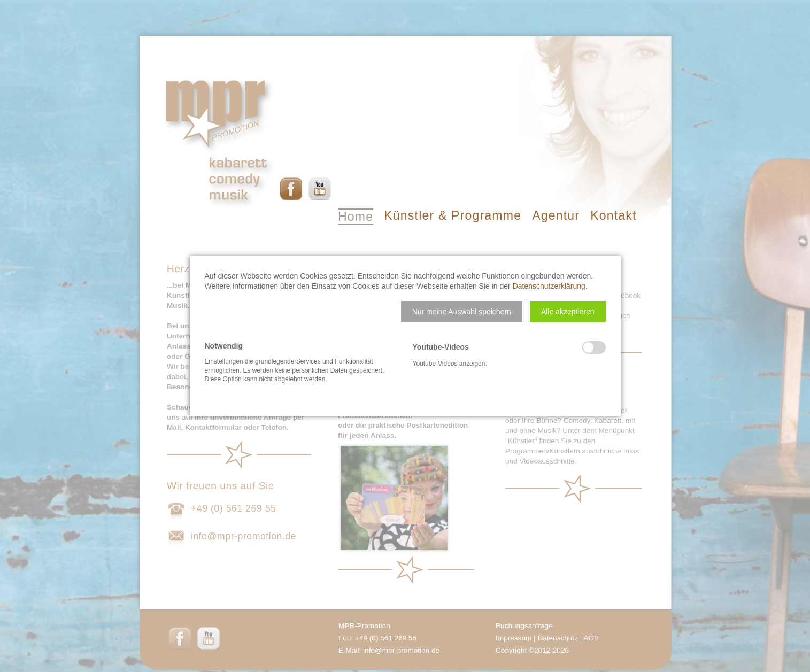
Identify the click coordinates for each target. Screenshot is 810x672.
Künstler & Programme (453, 215)
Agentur (556, 215)
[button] (462, 312)
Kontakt (613, 215)
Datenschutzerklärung (549, 286)
